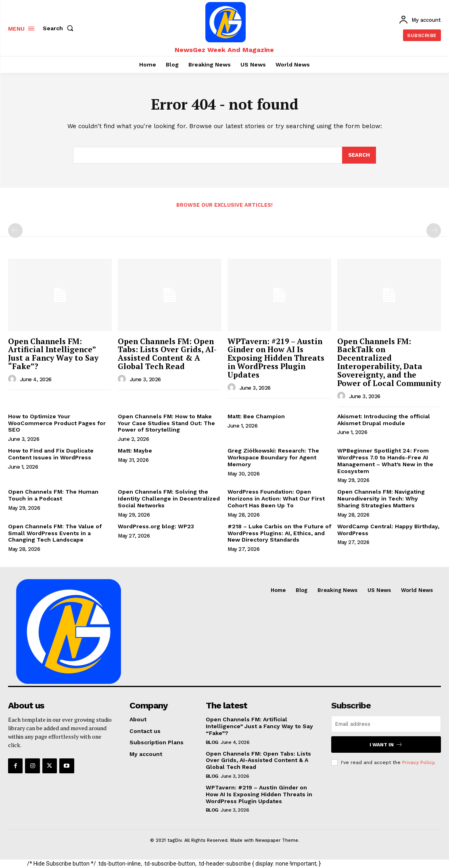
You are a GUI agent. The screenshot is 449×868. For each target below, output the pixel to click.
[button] (60, 28)
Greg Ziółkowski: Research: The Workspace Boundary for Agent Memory (273, 457)
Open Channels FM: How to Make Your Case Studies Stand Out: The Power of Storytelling (166, 423)
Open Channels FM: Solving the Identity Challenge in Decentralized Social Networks (169, 498)
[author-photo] (13, 379)
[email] (386, 724)
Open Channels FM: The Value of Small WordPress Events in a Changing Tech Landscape (55, 533)
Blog (212, 742)
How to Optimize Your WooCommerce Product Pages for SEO (57, 423)
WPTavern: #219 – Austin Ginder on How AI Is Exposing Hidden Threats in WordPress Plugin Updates (276, 358)
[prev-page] (15, 230)
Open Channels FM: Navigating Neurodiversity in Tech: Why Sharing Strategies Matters (381, 498)
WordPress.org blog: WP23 (156, 526)
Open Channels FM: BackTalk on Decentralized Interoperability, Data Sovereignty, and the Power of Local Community (389, 362)
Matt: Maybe (135, 451)
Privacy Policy (418, 762)
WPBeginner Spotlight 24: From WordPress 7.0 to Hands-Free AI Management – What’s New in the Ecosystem (385, 461)
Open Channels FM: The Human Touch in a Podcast (53, 495)
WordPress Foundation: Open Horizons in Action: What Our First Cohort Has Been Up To (276, 498)
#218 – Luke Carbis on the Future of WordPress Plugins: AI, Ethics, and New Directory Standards (279, 533)
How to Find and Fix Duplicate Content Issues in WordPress (51, 454)
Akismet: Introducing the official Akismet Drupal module (384, 420)
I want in (386, 744)
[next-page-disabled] (434, 230)
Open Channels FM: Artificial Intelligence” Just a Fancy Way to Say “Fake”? (53, 354)
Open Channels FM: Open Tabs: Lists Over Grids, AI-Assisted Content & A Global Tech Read (167, 354)
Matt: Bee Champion (256, 416)
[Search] (359, 155)
